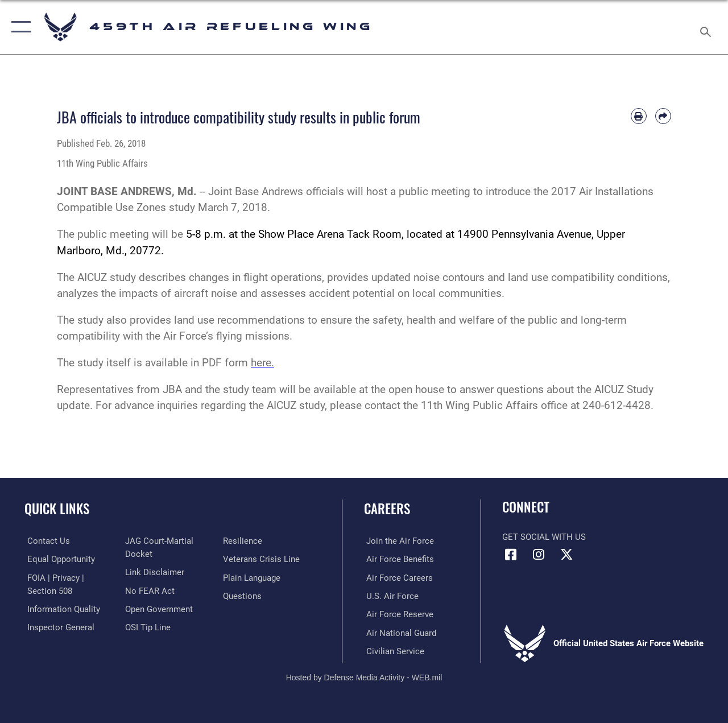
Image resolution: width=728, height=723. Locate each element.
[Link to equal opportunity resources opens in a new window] (58, 559)
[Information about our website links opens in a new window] (154, 572)
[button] (18, 27)
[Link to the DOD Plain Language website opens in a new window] (252, 577)
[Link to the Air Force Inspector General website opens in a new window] (58, 626)
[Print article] (639, 116)
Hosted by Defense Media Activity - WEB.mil (364, 676)
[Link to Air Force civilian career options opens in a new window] (393, 650)
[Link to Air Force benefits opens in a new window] (398, 559)
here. (262, 363)
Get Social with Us (544, 537)
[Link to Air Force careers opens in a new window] (397, 577)
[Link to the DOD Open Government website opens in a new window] (158, 608)
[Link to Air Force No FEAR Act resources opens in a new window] (149, 590)
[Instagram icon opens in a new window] (539, 555)
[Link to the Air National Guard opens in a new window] (399, 632)
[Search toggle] (708, 27)
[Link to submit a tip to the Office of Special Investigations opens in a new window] (147, 626)
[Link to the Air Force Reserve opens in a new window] (398, 614)
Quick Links (57, 509)
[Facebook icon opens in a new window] (511, 555)
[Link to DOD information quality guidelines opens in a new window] (61, 608)
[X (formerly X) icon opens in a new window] (566, 555)
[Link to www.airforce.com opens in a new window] (398, 541)
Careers (387, 509)
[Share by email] (663, 116)
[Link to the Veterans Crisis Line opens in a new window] (262, 559)
